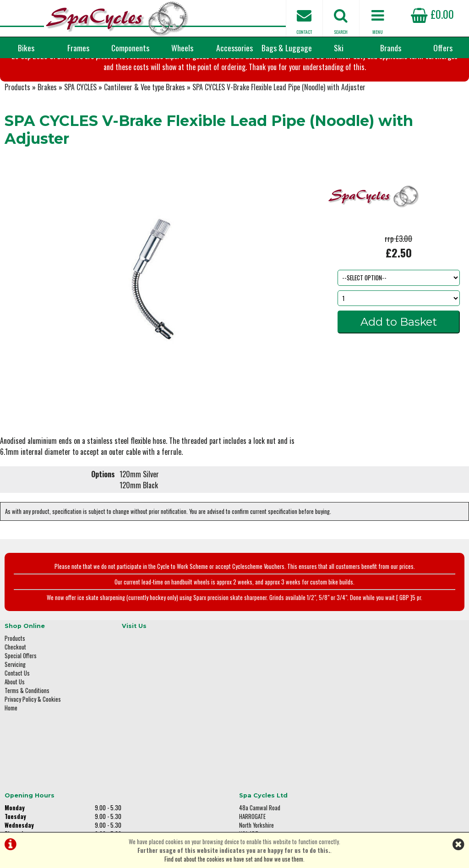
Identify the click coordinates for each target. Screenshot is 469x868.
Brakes (47, 144)
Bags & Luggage (287, 48)
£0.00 (432, 14)
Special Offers (21, 706)
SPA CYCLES (80, 144)
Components (130, 48)
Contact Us (17, 723)
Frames (78, 48)
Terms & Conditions (27, 740)
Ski (339, 48)
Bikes (26, 48)
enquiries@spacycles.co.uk (395, 772)
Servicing (15, 714)
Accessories (234, 48)
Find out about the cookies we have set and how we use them (234, 859)
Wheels (182, 48)
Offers (443, 48)
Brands (391, 48)
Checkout (15, 697)
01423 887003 (380, 743)
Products (17, 144)
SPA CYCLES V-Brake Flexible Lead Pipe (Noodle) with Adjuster (279, 144)
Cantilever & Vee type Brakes (145, 144)
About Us (15, 732)
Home (11, 758)
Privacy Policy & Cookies (33, 749)
